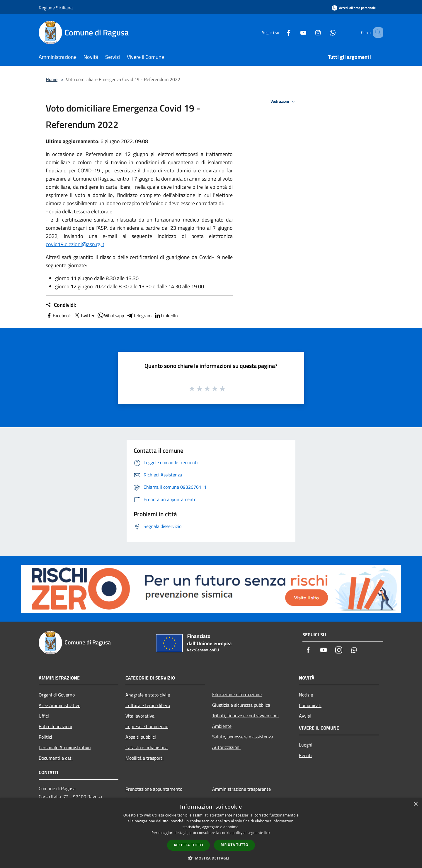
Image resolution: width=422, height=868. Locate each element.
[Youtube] (295, 32)
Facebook (58, 315)
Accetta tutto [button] (188, 845)
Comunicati (310, 705)
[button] (211, 858)
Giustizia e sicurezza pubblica (241, 705)
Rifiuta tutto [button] (235, 845)
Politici (45, 737)
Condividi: (61, 305)
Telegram (139, 315)
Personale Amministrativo (65, 747)
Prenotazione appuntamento (154, 789)
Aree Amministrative (59, 705)
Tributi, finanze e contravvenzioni (245, 716)
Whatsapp (110, 315)
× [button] (415, 804)
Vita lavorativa (140, 716)
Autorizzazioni (226, 747)
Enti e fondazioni (55, 726)
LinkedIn (166, 315)
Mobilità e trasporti (144, 758)
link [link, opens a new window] (267, 833)
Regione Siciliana (56, 8)
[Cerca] (376, 32)
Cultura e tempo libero (148, 705)
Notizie (306, 695)
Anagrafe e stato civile (148, 695)
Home (52, 79)
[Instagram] (309, 32)
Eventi (305, 755)
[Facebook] (280, 32)
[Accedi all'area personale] (354, 8)
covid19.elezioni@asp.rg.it (75, 244)
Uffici (44, 716)
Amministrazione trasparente (241, 789)
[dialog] (211, 833)
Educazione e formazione (237, 694)
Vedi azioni (284, 102)
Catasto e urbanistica (147, 747)
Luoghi (306, 745)
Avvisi (305, 716)
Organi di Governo (57, 695)
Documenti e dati (56, 758)
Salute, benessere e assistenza (243, 737)
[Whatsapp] (324, 32)
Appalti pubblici (141, 737)
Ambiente (222, 726)
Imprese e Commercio (147, 726)
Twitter (84, 315)
